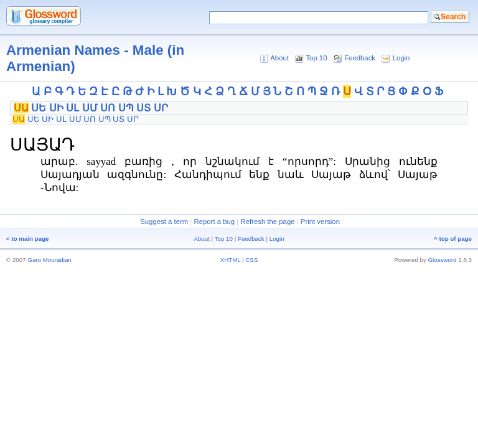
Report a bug (214, 222)
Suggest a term (164, 222)
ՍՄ (90, 108)
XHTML (231, 260)
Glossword (443, 260)
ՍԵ (39, 108)
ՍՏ (143, 108)
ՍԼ (73, 108)
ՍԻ (56, 108)
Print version (320, 222)
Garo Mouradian (49, 260)
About (279, 58)
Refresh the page (267, 222)
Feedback (360, 58)
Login (401, 58)
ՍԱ (21, 108)
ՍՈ (108, 108)
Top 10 (316, 58)
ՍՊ (126, 108)
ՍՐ (161, 108)
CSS (251, 260)
